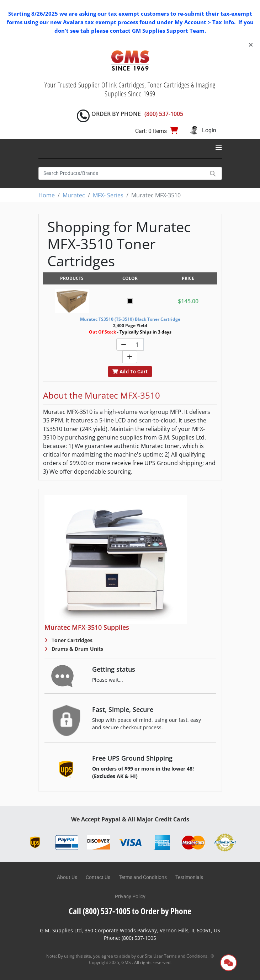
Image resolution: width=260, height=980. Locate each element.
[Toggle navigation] (219, 148)
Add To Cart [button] (130, 372)
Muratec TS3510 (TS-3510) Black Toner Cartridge (130, 319)
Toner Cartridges (71, 640)
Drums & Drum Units (77, 649)
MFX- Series (108, 195)
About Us (67, 877)
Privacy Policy (130, 896)
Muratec (74, 195)
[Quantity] (137, 344)
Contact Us (98, 877)
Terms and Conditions (143, 877)
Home (47, 195)
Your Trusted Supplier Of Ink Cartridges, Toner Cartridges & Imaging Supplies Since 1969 (130, 89)
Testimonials (189, 877)
